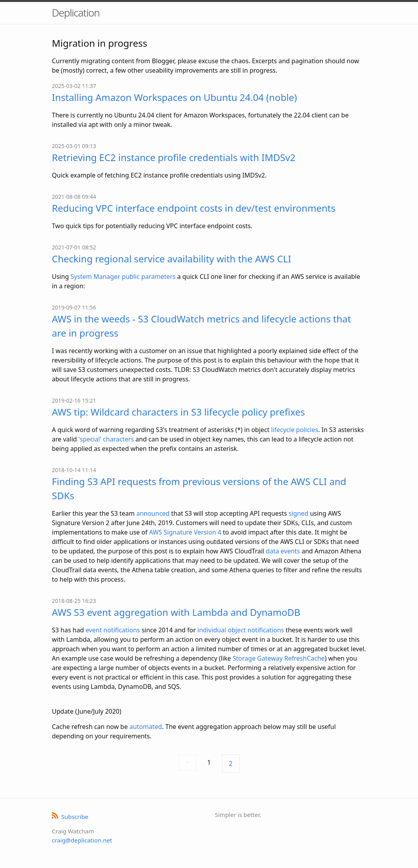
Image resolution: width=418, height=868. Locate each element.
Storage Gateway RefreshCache (279, 658)
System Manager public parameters (123, 277)
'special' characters (106, 439)
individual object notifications (241, 630)
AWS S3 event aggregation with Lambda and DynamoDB (176, 612)
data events (283, 551)
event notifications (113, 630)
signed (299, 513)
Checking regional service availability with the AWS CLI (171, 259)
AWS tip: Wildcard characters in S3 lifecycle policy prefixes (178, 412)
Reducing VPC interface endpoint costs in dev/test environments (194, 208)
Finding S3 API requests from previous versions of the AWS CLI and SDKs (199, 488)
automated (146, 727)
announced (153, 513)
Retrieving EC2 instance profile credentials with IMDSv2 (174, 157)
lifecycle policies (295, 430)
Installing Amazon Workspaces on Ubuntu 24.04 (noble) (174, 97)
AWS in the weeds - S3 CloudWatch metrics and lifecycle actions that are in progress (202, 326)
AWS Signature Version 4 (185, 532)
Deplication (76, 13)
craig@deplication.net (82, 840)
